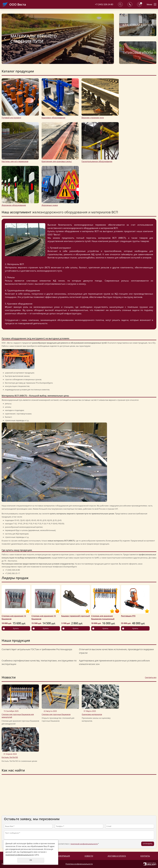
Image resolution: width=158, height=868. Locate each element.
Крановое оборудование (53, 118)
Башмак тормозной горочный (76, 616)
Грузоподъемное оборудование (97, 161)
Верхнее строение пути (93, 118)
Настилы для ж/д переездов (15, 161)
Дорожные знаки (50, 205)
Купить (16, 628)
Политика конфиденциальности (79, 864)
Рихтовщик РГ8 (128, 616)
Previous (5, 39)
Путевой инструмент (11, 118)
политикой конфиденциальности (84, 844)
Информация (63, 856)
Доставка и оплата (117, 856)
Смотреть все (151, 677)
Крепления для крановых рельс (57, 161)
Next (111, 39)
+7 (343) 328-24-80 (104, 4)
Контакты (145, 856)
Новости (89, 856)
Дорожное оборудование (14, 205)
